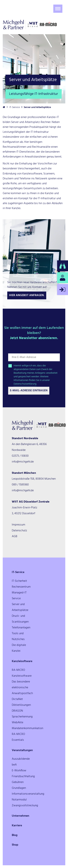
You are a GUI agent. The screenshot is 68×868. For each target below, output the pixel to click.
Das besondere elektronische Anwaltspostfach (22, 688)
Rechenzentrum (21, 587)
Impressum (18, 525)
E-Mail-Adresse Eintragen (29, 391)
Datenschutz (19, 531)
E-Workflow (19, 771)
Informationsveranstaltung (28, 794)
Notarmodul (19, 800)
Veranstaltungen (22, 750)
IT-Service (15, 107)
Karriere (17, 826)
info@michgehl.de (23, 462)
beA (14, 765)
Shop (15, 845)
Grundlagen (19, 788)
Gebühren (18, 782)
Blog (15, 835)
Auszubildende (21, 759)
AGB (15, 536)
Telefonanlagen (21, 628)
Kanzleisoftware (22, 661)
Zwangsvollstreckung (25, 806)
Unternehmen (20, 816)
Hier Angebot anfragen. (27, 295)
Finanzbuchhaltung (23, 776)
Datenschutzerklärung (25, 384)
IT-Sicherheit (19, 581)
